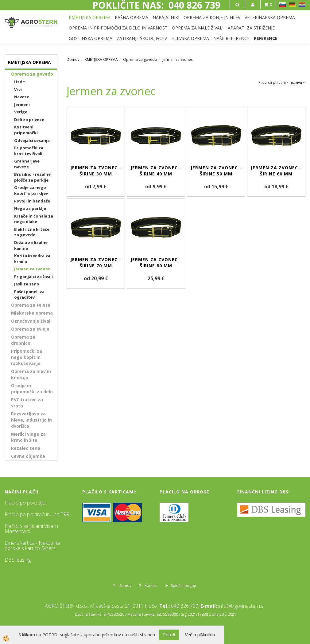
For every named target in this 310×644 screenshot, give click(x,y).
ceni (284, 82)
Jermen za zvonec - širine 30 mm (96, 171)
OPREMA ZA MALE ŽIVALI (198, 28)
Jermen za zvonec (32, 269)
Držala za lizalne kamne (31, 245)
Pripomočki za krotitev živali (29, 151)
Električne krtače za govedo (32, 232)
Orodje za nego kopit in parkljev (31, 190)
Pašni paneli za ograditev (29, 295)
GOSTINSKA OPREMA (91, 38)
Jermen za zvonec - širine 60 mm (276, 171)
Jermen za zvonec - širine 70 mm (96, 263)
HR (302, 5)
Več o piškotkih (200, 635)
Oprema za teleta (31, 305)
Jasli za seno (27, 284)
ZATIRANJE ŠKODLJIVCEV (142, 38)
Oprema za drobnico (23, 340)
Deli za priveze (29, 120)
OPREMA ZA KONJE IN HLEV (212, 17)
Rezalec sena (26, 448)
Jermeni (22, 104)
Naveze (22, 97)
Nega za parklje (30, 208)
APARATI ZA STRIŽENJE (251, 28)
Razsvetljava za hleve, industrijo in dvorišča (31, 420)
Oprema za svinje (30, 329)
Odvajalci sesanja (32, 140)
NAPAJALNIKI (166, 17)
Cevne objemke (28, 456)
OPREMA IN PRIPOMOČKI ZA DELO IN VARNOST (118, 28)
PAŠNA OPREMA (132, 17)
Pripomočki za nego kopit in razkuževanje (27, 357)
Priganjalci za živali (33, 277)
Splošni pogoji (183, 585)
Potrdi (169, 635)
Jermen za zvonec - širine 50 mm (216, 171)
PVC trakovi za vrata (27, 403)
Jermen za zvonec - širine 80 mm (156, 263)
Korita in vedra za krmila (32, 259)
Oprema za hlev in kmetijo (31, 374)
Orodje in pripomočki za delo (32, 389)
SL (282, 5)
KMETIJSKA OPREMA (90, 17)
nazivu (298, 82)
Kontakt (151, 585)
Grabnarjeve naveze (27, 164)
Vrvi (18, 89)
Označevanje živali (31, 321)
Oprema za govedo (32, 74)
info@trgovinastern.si (241, 606)
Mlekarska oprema (32, 313)
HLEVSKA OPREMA (190, 38)
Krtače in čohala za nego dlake (34, 219)
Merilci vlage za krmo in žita (28, 437)
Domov (73, 59)
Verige (21, 112)
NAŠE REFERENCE (231, 38)
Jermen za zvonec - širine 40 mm (156, 171)
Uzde (19, 82)
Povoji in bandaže (32, 201)
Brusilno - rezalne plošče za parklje (32, 177)
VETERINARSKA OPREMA (270, 17)
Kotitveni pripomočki (26, 130)
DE (292, 5)
